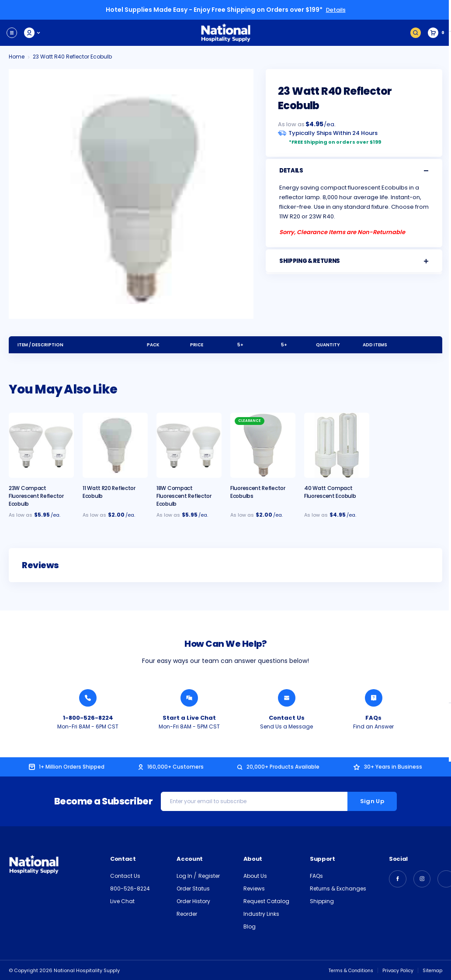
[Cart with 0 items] (436, 32)
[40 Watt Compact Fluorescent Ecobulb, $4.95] (337, 445)
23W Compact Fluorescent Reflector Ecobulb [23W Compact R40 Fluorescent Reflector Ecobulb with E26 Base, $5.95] (36, 495)
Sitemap (432, 970)
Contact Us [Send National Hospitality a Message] (287, 717)
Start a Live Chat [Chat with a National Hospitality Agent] (189, 717)
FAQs (316, 875)
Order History (193, 901)
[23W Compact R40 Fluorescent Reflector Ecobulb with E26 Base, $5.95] (41, 445)
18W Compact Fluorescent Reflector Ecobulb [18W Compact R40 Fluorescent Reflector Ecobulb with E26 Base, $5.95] (184, 495)
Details (336, 10)
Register (209, 875)
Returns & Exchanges (338, 888)
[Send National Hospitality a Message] (287, 697)
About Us (255, 875)
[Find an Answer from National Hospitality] (374, 697)
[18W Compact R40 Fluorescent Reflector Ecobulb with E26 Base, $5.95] (189, 445)
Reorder (187, 913)
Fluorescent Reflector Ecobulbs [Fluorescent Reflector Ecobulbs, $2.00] (258, 492)
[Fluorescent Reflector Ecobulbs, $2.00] (263, 445)
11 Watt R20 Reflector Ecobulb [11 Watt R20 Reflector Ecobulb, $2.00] (109, 492)
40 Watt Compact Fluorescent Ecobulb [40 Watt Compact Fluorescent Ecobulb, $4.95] (330, 492)
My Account (33, 32)
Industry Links (261, 913)
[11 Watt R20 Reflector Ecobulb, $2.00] (115, 445)
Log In (185, 875)
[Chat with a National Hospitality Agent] (189, 697)
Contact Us (125, 875)
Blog (250, 926)
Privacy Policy (396, 970)
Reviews (254, 888)
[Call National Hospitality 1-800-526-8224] (88, 697)
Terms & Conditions (346, 970)
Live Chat (122, 901)
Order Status (193, 888)
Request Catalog (266, 901)
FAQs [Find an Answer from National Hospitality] (373, 717)
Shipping (322, 901)
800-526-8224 (130, 888)
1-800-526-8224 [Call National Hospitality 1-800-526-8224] (88, 717)
